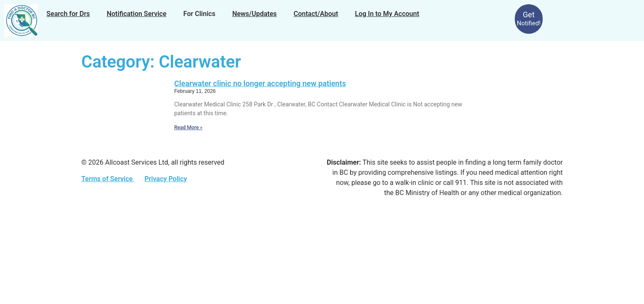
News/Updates (254, 14)
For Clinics (199, 14)
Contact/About (316, 14)
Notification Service (137, 14)
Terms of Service (108, 179)
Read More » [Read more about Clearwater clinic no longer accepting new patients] (189, 128)
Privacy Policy (166, 179)
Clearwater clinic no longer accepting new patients (260, 83)
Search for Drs (68, 14)
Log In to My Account (387, 14)
